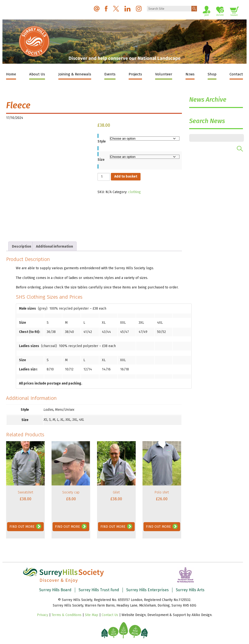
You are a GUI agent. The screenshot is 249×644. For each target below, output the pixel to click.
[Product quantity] (104, 177)
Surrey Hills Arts (190, 590)
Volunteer (164, 74)
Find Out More (22, 527)
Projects (135, 74)
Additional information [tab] (54, 246)
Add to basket (126, 176)
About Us (37, 74)
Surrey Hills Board (55, 590)
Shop (212, 74)
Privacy (43, 615)
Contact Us (110, 615)
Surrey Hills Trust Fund (99, 590)
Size (101, 160)
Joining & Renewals (75, 74)
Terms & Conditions (67, 615)
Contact (236, 74)
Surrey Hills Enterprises (147, 590)
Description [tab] (22, 246)
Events (110, 74)
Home (11, 74)
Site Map (92, 615)
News (190, 74)
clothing (134, 192)
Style (102, 141)
